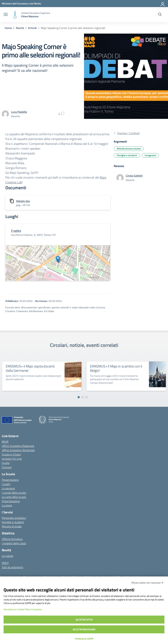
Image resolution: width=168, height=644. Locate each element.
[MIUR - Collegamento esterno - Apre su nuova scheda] (21, 3)
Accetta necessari (84, 629)
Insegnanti (150, 155)
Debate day (23, 201)
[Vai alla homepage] (15, 15)
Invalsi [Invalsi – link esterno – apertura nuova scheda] (6, 463)
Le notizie (7, 556)
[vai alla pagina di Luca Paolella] (19, 112)
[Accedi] (163, 4)
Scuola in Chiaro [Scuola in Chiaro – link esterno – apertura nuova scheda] (11, 454)
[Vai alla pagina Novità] (20, 28)
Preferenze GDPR (84, 639)
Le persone (8, 488)
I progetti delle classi (14, 543)
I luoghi (6, 484)
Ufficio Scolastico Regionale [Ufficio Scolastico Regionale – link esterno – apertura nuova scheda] (18, 446)
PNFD (5, 563)
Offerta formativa (12, 539)
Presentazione (10, 480)
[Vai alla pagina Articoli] (32, 28)
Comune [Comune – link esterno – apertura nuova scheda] (7, 467)
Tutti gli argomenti (12, 567)
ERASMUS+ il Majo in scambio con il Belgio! (116, 368)
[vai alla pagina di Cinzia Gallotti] (134, 176)
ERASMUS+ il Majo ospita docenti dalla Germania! (30, 368)
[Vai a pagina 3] (86, 397)
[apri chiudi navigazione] (6, 15)
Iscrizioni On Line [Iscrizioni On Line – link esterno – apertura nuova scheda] (12, 459)
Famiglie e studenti (127, 155)
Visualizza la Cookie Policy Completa (23, 609)
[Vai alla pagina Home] (8, 28)
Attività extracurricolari (129, 148)
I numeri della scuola (14, 493)
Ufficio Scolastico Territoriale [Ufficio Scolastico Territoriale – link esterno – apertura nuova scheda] (18, 450)
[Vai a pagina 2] (83, 397)
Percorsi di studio (12, 526)
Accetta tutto (84, 620)
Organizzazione (11, 501)
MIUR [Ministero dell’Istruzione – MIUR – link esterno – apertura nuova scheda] (5, 442)
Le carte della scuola (14, 497)
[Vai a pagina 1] (79, 397)
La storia (7, 505)
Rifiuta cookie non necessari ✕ (147, 583)
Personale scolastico (14, 518)
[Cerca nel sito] (160, 15)
